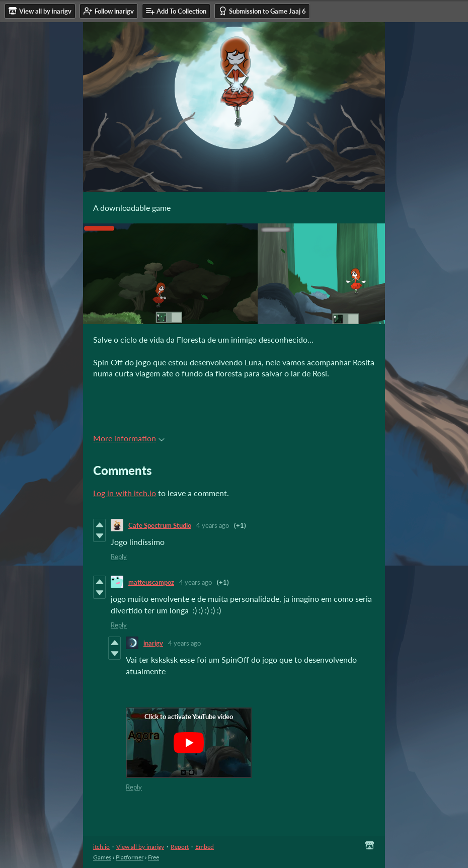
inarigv (153, 643)
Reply (119, 557)
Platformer (130, 857)
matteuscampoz (151, 582)
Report (180, 847)
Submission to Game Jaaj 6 (262, 11)
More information (129, 438)
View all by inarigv (140, 847)
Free (153, 857)
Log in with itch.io (125, 493)
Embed (205, 847)
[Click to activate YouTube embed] (189, 743)
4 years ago (213, 525)
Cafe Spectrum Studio (160, 525)
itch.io (101, 847)
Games (102, 857)
